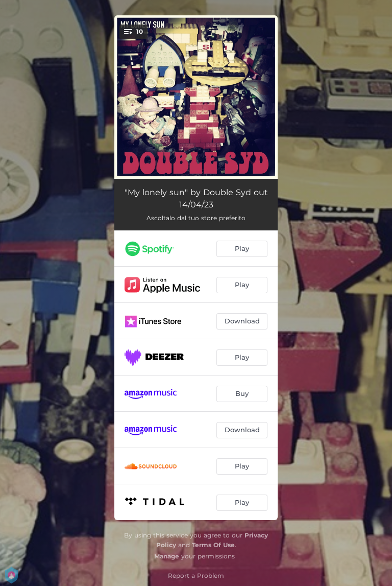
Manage (167, 556)
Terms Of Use (213, 545)
